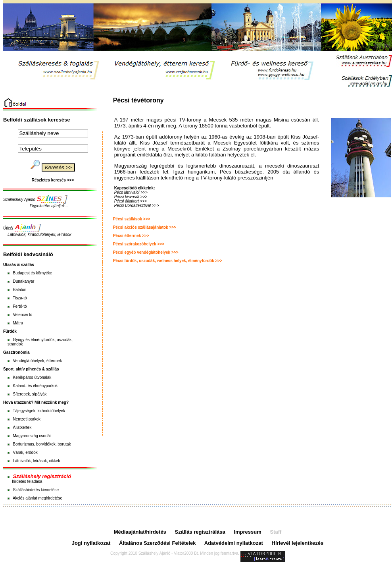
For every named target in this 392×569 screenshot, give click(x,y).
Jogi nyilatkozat (91, 543)
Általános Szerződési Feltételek (158, 543)
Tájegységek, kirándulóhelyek (39, 411)
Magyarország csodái (32, 436)
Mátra (18, 323)
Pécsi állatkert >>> (131, 201)
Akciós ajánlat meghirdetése (37, 498)
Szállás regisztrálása (200, 532)
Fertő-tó (20, 306)
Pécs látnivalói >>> (131, 192)
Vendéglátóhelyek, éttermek (37, 361)
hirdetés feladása (27, 481)
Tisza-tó (20, 298)
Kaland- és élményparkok (35, 386)
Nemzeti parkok (26, 419)
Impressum (247, 532)
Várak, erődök (25, 452)
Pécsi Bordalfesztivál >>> (137, 205)
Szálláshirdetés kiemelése (36, 490)
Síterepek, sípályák (30, 394)
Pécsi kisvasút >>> (131, 197)
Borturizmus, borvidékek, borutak (42, 444)
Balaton (19, 290)
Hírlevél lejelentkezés (298, 543)
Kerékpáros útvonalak (32, 377)
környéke (44, 273)
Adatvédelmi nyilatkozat (234, 543)
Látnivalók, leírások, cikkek (36, 461)
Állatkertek (22, 427)
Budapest (21, 273)
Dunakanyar (23, 281)
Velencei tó (22, 315)
